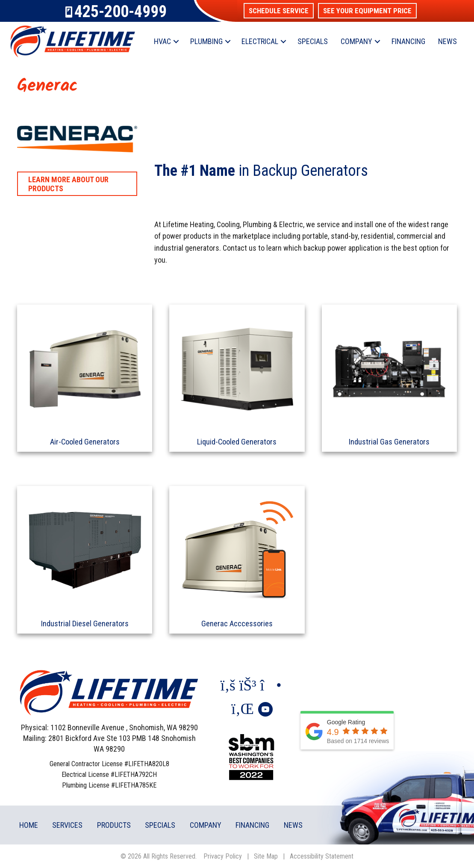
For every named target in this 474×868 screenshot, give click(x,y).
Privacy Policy (223, 855)
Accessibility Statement (322, 855)
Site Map (266, 855)
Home (29, 824)
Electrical (260, 41)
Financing (408, 41)
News (448, 41)
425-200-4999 (121, 12)
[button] (279, 11)
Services (67, 824)
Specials (313, 41)
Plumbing (206, 41)
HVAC (162, 41)
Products (114, 824)
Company (356, 41)
